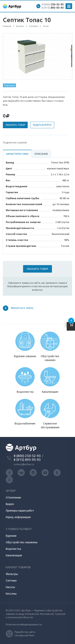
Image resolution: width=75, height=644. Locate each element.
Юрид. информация (18, 517)
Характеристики (17, 154)
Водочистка (13, 549)
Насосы (10, 587)
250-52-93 (52, 4)
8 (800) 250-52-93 (27, 456)
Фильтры (12, 574)
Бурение (11, 536)
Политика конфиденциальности (24, 624)
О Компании (13, 498)
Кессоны (11, 594)
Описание (41, 154)
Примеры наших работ (20, 511)
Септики (11, 581)
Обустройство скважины (22, 542)
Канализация (14, 555)
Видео (10, 504)
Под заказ (10, 85)
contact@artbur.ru (24, 464)
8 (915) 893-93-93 (27, 460)
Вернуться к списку (18, 308)
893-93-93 (52, 8)
